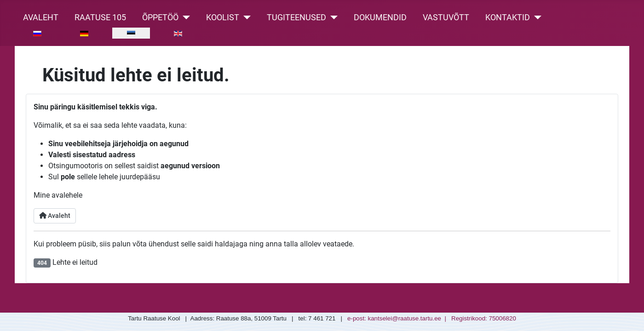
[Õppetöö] (184, 17)
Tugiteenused (296, 17)
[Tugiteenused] (332, 17)
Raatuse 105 (100, 17)
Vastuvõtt (446, 17)
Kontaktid (508, 17)
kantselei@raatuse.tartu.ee (405, 318)
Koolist (223, 17)
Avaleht (41, 17)
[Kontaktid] (536, 17)
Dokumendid (380, 17)
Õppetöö (160, 17)
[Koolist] (245, 17)
